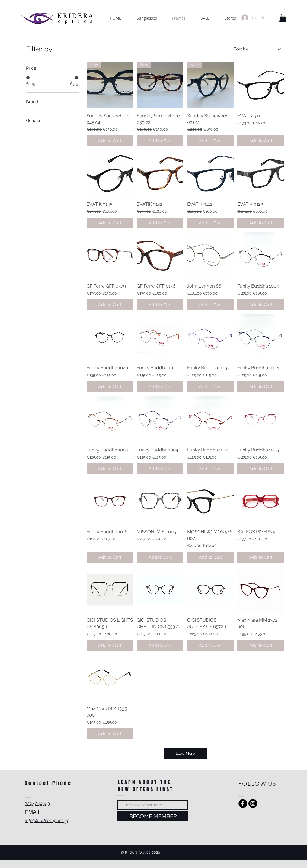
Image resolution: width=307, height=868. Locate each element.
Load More (185, 753)
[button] (283, 18)
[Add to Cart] (110, 141)
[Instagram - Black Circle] (253, 804)
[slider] (28, 78)
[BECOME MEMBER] (153, 816)
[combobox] (257, 49)
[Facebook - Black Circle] (243, 804)
